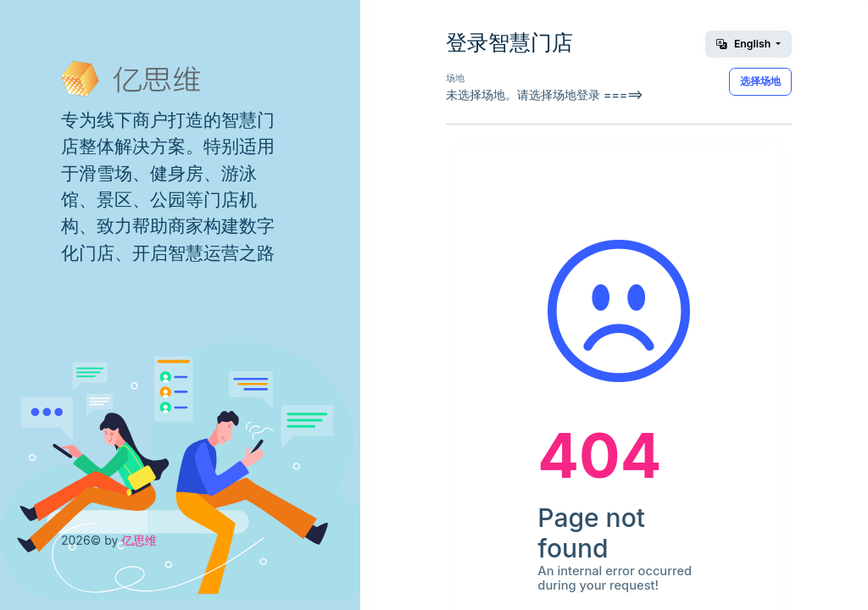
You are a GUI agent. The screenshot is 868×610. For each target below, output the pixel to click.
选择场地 (760, 81)
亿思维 (139, 540)
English (745, 44)
